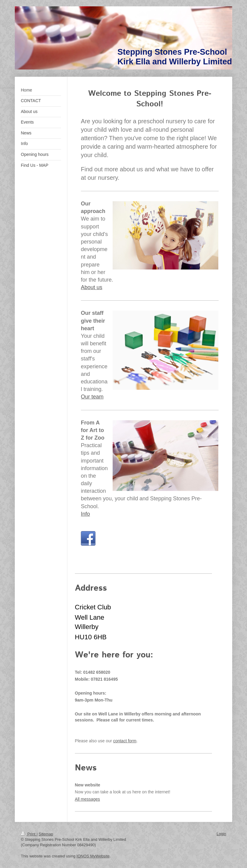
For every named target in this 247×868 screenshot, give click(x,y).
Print (29, 834)
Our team (92, 397)
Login (221, 834)
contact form (125, 741)
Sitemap (46, 834)
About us (92, 287)
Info (85, 514)
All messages (87, 799)
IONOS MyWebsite (93, 856)
